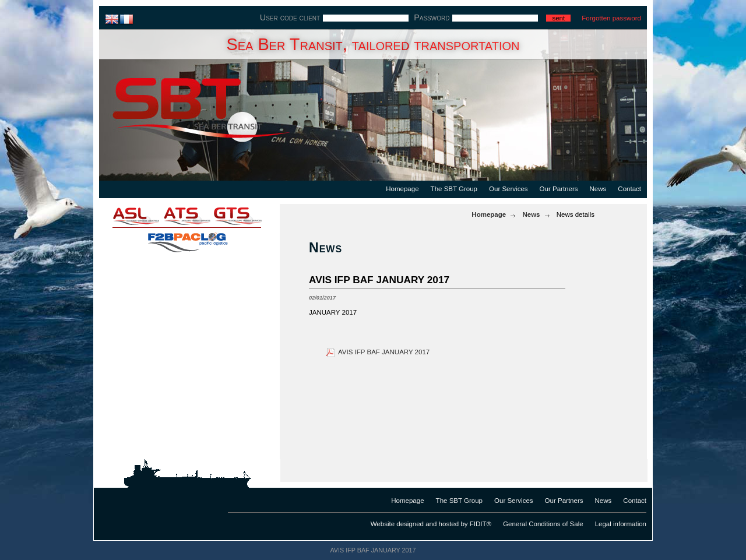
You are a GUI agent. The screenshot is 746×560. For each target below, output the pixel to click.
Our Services (509, 189)
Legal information (621, 524)
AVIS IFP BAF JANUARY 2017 (384, 352)
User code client (290, 17)
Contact (629, 189)
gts (245, 216)
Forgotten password (611, 18)
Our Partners (559, 189)
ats (186, 216)
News (598, 189)
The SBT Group (454, 189)
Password (432, 17)
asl (128, 216)
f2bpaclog (186, 239)
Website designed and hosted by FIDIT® (431, 524)
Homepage (402, 189)
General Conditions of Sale (543, 524)
